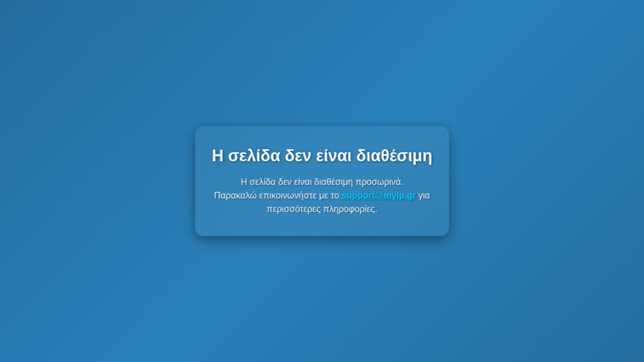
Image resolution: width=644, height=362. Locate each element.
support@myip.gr (379, 195)
